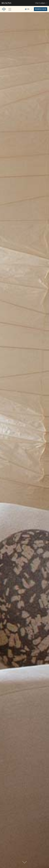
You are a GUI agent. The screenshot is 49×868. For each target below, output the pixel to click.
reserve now (41, 9)
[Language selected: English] (29, 9)
